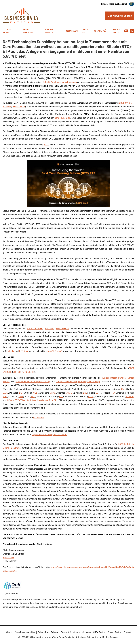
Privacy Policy (114, 632)
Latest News (7, 31)
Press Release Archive (25, 632)
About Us (87, 31)
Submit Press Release (48, 632)
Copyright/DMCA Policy (94, 632)
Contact (72, 31)
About (9, 632)
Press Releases (28, 31)
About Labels (49, 31)
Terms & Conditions (70, 632)
